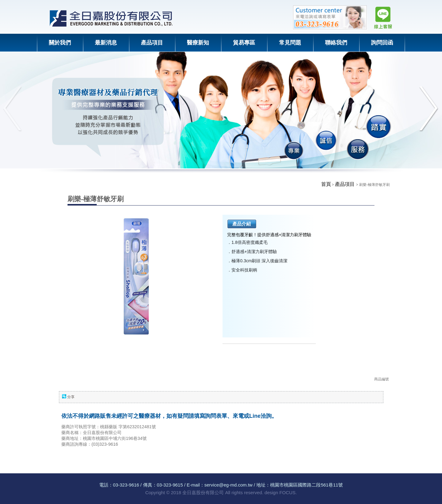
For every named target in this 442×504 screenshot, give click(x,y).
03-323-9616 (126, 485)
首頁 (326, 184)
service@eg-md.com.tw (229, 485)
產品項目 (345, 184)
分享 (71, 397)
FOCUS (287, 492)
